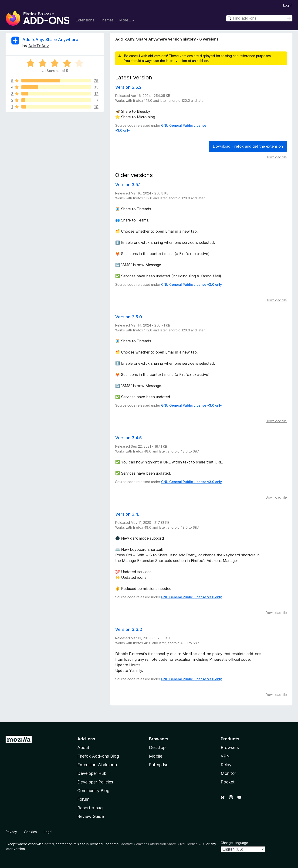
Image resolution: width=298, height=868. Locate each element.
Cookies (30, 832)
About (83, 747)
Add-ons (86, 739)
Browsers (230, 747)
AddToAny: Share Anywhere (50, 39)
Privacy (11, 832)
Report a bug (90, 808)
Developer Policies (95, 782)
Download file (276, 157)
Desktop (157, 747)
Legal (48, 832)
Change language (234, 843)
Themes (107, 20)
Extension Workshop (97, 765)
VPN (225, 756)
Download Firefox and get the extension (248, 146)
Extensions (85, 20)
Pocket (228, 782)
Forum (83, 799)
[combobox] (259, 18)
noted (49, 844)
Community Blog (93, 791)
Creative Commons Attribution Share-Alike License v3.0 (163, 844)
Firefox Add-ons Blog (98, 756)
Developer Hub (92, 773)
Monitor (228, 773)
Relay (226, 765)
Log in (288, 5)
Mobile (156, 756)
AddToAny (39, 46)
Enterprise (159, 765)
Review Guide (91, 816)
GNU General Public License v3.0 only (191, 284)
